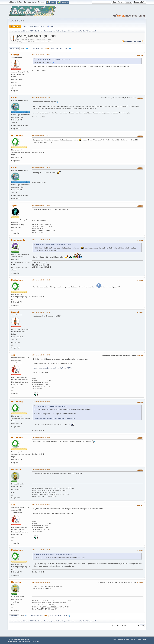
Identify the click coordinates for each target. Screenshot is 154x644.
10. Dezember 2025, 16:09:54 (41, 402)
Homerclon (16, 470)
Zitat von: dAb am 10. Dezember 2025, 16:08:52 (52, 406)
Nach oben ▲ (142, 639)
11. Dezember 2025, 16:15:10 (41, 505)
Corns (14, 98)
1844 (52, 48)
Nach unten (14, 48)
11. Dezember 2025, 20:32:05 (41, 550)
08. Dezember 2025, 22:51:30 (41, 136)
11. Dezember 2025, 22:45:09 (41, 582)
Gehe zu (113, 625)
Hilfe (115, 639)
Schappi (15, 55)
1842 (42, 48)
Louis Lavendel (18, 240)
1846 (61, 48)
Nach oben (14, 616)
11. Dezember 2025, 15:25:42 (41, 437)
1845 (56, 48)
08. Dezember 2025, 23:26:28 (41, 167)
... (31, 48)
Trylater (15, 206)
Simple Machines (24, 639)
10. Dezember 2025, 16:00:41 (41, 312)
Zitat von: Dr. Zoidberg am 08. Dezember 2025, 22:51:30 (54, 245)
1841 (38, 48)
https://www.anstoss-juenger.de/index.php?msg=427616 (53, 368)
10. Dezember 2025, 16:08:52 (41, 355)
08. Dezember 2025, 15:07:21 (41, 98)
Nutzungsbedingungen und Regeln (127, 639)
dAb (13, 355)
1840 (34, 48)
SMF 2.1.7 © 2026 (13, 639)
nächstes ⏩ (139, 41)
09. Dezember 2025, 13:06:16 (41, 240)
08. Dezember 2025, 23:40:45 (41, 205)
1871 (67, 48)
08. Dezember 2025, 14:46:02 (41, 55)
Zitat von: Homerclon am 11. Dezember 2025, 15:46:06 (54, 555)
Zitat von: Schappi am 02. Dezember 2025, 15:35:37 (53, 60)
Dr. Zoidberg (17, 136)
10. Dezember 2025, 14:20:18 (41, 280)
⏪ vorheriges (127, 41)
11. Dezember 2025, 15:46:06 (41, 470)
